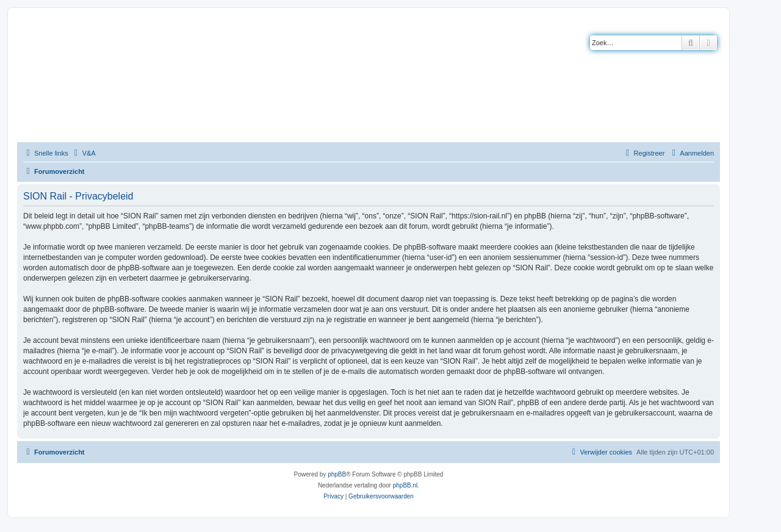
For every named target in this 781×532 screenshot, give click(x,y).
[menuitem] (84, 153)
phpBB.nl (405, 485)
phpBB (337, 474)
